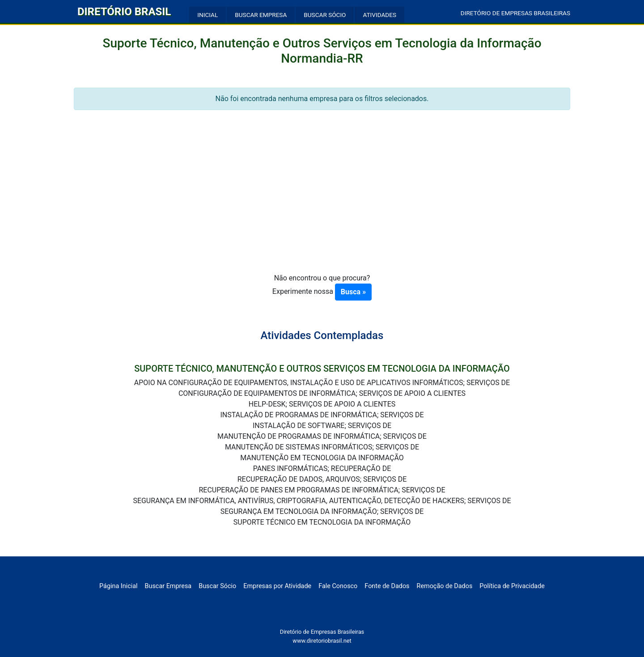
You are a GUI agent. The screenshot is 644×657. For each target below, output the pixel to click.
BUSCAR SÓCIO (325, 15)
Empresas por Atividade (277, 586)
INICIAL (208, 15)
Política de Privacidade (512, 586)
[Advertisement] (322, 206)
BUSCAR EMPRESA (261, 15)
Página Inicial (118, 586)
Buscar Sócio (217, 586)
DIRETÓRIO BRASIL (124, 12)
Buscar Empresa (168, 586)
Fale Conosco (338, 586)
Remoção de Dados (445, 586)
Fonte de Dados (387, 586)
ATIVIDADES (379, 15)
